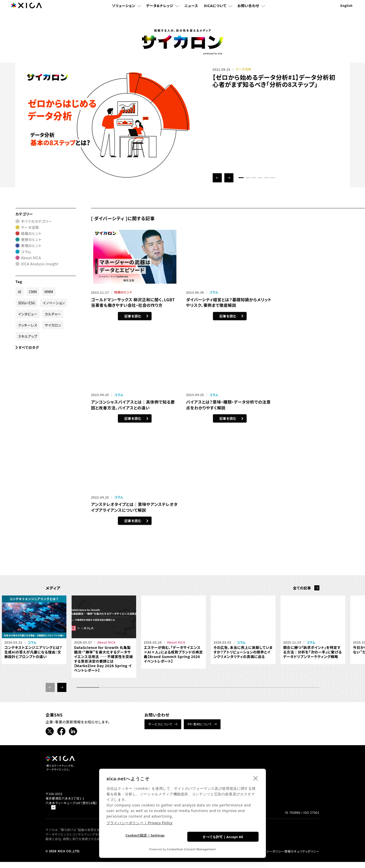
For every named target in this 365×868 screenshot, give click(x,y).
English (346, 14)
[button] (217, 178)
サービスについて (160, 724)
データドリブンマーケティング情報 (293, 773)
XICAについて (215, 14)
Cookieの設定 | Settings (144, 836)
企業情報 (285, 763)
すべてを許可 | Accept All (222, 836)
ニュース (191, 14)
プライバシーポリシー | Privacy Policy (140, 822)
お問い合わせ (248, 14)
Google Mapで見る (60, 813)
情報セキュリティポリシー (302, 857)
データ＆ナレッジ (160, 14)
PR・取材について (200, 724)
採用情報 (265, 763)
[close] (256, 777)
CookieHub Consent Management (191, 849)
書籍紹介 (227, 763)
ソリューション (124, 14)
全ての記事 (302, 588)
